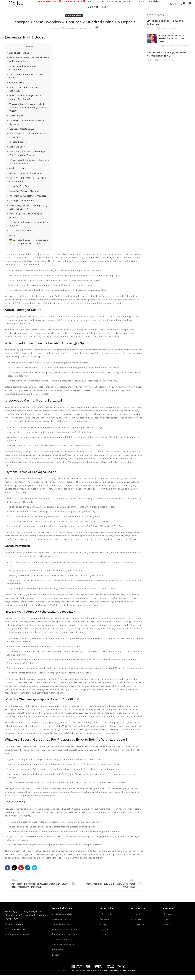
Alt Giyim (104, 930)
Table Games (16, 118)
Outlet (103, 940)
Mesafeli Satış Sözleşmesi (66, 935)
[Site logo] (17, 5)
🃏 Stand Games (18, 145)
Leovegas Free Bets (19, 189)
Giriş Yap (167, 920)
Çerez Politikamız (61, 930)
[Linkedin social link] (28, 870)
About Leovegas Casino (21, 56)
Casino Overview (18, 171)
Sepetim (135, 920)
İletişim (56, 960)
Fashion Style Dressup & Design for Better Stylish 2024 (172, 41)
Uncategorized (74, 18)
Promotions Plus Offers (21, 233)
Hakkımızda (58, 955)
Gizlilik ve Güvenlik (62, 945)
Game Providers (18, 85)
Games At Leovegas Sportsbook (26, 176)
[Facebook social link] (7, 870)
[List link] (26, 935)
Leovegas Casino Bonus (22, 203)
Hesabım (167, 930)
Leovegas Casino (18, 149)
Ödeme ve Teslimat (62, 925)
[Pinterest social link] (21, 870)
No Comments (169, 31)
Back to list (74, 887)
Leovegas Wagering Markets (24, 194)
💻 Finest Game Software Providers (28, 198)
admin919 (70, 31)
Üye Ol (166, 925)
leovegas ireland (114, 260)
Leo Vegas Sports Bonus (22, 132)
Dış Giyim (104, 935)
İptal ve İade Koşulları (64, 940)
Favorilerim (137, 925)
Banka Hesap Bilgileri (63, 920)
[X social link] (14, 870)
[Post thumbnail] (152, 43)
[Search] (177, 5)
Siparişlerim (137, 930)
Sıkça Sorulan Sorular (64, 950)
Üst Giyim (105, 925)
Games (13, 238)
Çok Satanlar (106, 920)
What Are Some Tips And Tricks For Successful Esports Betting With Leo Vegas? (28, 110)
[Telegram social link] (35, 870)
